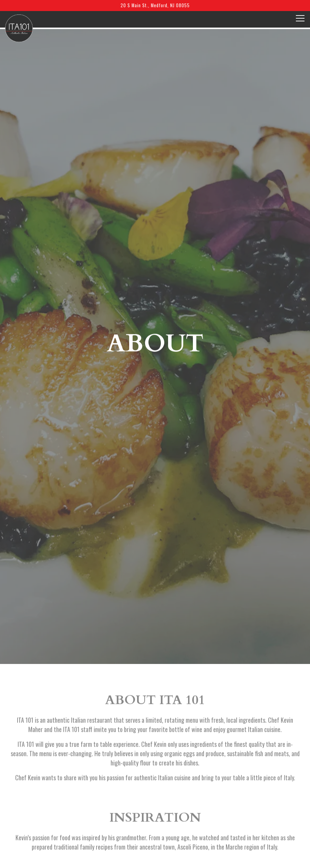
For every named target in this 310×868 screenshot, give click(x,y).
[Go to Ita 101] (155, 5)
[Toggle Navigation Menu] (300, 18)
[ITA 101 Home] (19, 28)
